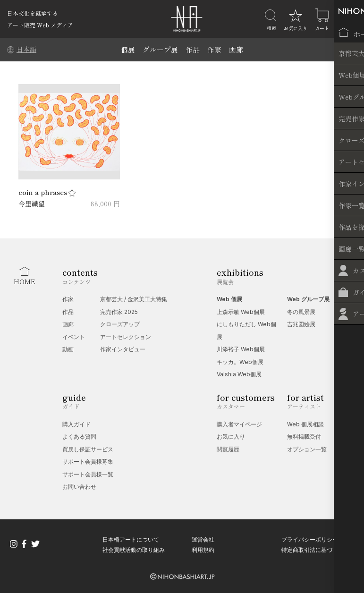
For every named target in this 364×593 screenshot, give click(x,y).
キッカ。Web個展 (240, 362)
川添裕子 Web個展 (241, 349)
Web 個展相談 (305, 424)
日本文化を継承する (33, 13)
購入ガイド (76, 424)
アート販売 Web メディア (40, 25)
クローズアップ (120, 324)
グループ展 (160, 49)
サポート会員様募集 (88, 462)
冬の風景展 (301, 312)
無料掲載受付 (304, 436)
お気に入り (231, 436)
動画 (68, 349)
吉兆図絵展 (301, 324)
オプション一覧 (307, 449)
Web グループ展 (308, 299)
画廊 (236, 49)
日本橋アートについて (131, 539)
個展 (128, 49)
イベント (74, 337)
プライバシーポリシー (310, 539)
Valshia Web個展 (239, 374)
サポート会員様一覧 (88, 474)
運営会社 (203, 539)
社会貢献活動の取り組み (134, 550)
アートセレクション (126, 337)
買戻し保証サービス (88, 449)
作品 (193, 49)
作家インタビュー (123, 349)
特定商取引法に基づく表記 (315, 550)
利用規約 (203, 550)
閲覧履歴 (228, 449)
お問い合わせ (79, 487)
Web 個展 (229, 299)
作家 (214, 49)
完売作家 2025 (119, 312)
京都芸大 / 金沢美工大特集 (134, 299)
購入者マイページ (239, 424)
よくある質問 (79, 436)
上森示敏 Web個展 (241, 312)
